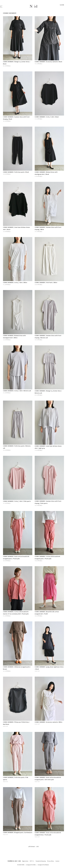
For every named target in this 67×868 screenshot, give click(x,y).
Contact (57, 861)
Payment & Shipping (41, 861)
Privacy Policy (51, 861)
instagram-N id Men (31, 865)
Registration (25, 861)
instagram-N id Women (43, 865)
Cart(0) (62, 5)
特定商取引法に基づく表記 (14, 861)
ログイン (32, 861)
